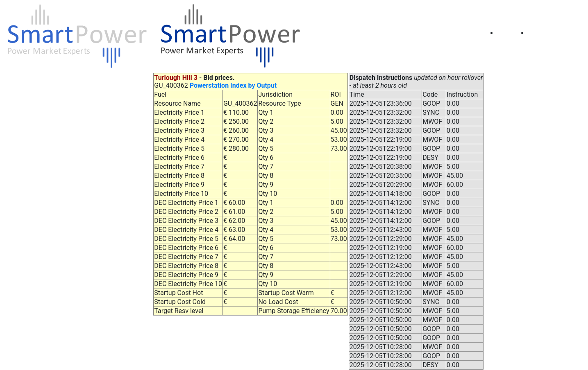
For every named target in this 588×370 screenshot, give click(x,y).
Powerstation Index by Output (233, 85)
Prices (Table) (555, 33)
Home (513, 33)
